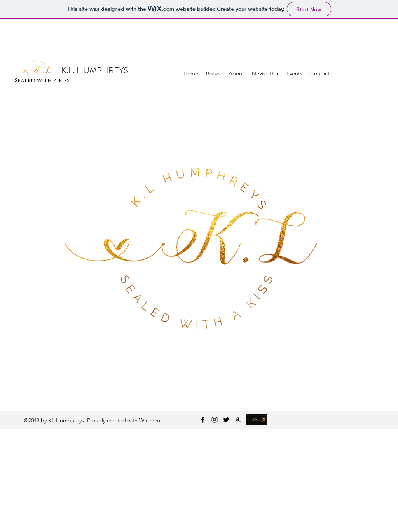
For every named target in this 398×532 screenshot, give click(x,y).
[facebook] (203, 420)
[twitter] (226, 420)
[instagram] (215, 420)
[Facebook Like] (330, 56)
